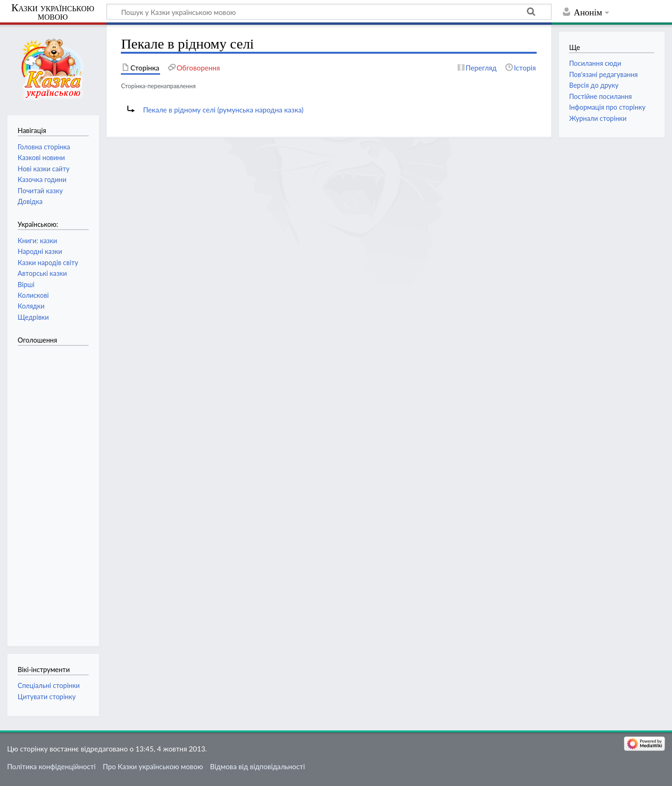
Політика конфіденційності (51, 766)
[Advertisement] (55, 491)
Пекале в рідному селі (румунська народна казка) (223, 110)
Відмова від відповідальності (257, 766)
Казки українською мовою (53, 12)
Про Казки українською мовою (153, 766)
